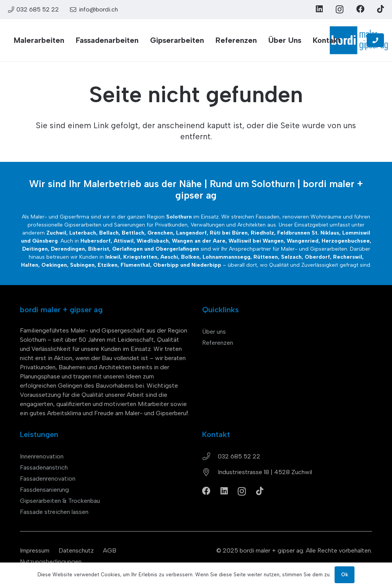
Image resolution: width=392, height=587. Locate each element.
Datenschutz (76, 550)
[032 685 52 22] (210, 457)
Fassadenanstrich (44, 467)
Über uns (214, 332)
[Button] (375, 40)
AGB (110, 550)
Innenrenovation (42, 456)
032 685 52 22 (239, 456)
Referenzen (218, 343)
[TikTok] (381, 9)
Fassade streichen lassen (54, 512)
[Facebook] (360, 9)
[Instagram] (340, 9)
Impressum (35, 550)
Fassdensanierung (44, 490)
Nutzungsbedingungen (51, 562)
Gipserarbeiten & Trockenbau (60, 501)
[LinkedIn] (319, 9)
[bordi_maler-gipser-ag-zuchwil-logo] (359, 40)
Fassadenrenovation (48, 479)
